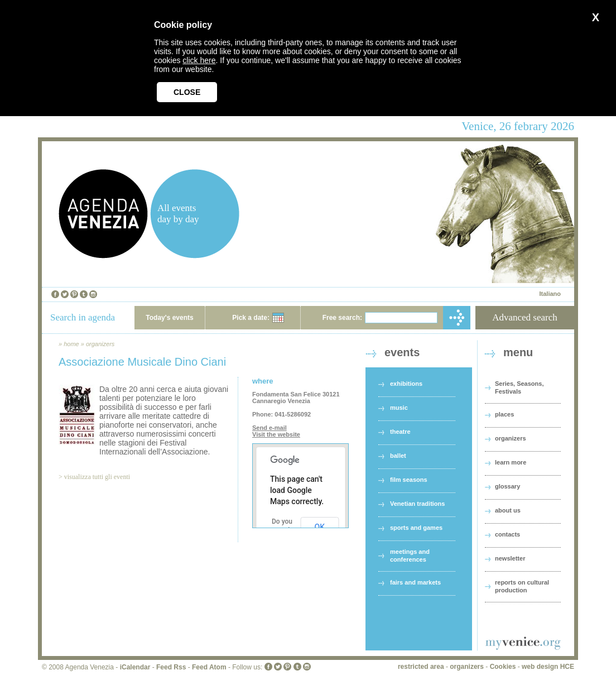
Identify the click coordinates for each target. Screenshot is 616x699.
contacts (507, 534)
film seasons (409, 480)
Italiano (550, 294)
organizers (100, 344)
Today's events (169, 318)
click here (199, 60)
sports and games (416, 528)
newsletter (510, 558)
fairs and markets (415, 582)
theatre (400, 432)
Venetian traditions (417, 504)
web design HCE (548, 667)
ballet (398, 456)
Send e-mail (269, 428)
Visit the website (276, 434)
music (399, 408)
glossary (507, 486)
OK (320, 527)
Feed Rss (171, 667)
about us (508, 510)
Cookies (503, 667)
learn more (511, 462)
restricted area (421, 667)
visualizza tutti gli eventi (97, 477)
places (504, 414)
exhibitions (406, 384)
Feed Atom (209, 667)
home (71, 344)
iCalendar (135, 667)
